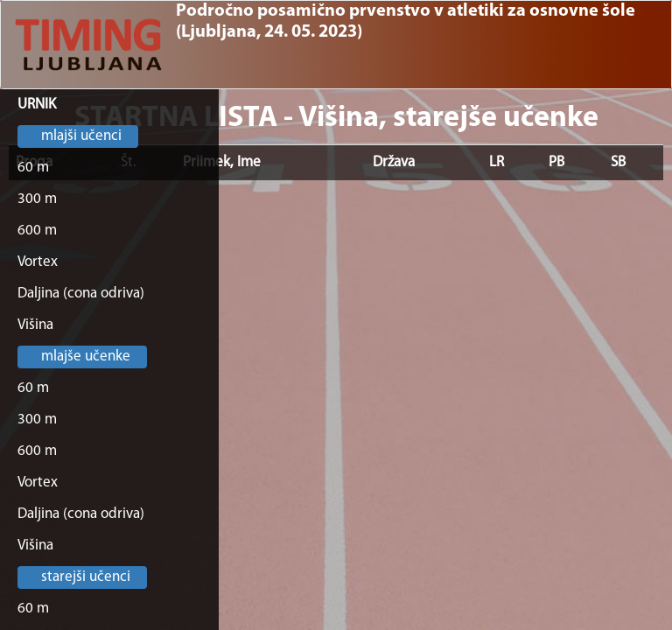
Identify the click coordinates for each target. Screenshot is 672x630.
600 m (37, 231)
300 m (37, 199)
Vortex (38, 262)
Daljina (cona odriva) (81, 294)
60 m (33, 168)
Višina (35, 325)
